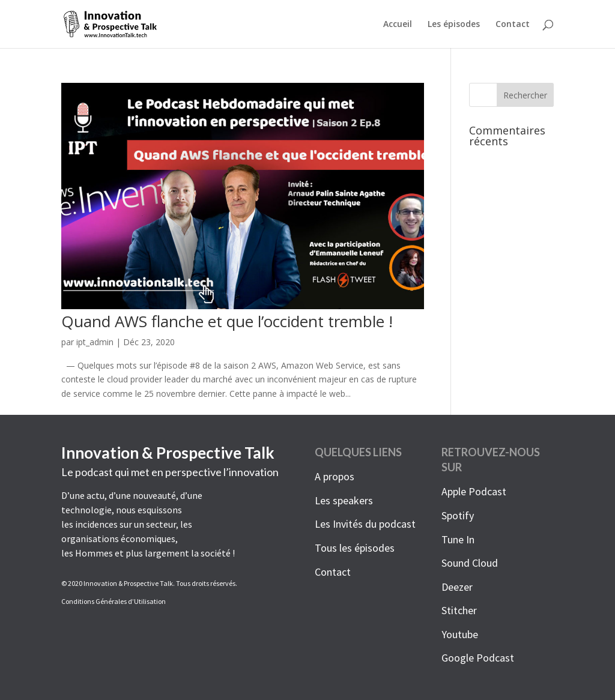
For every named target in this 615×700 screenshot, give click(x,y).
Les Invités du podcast (365, 524)
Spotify (458, 515)
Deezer (457, 587)
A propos (335, 476)
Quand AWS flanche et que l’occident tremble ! (227, 321)
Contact (513, 25)
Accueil (398, 25)
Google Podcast (478, 658)
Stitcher (459, 610)
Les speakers (344, 500)
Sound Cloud (470, 563)
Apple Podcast (474, 491)
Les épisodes (454, 25)
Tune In (458, 539)
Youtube (460, 634)
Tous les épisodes (355, 548)
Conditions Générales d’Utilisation (114, 601)
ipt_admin (95, 342)
